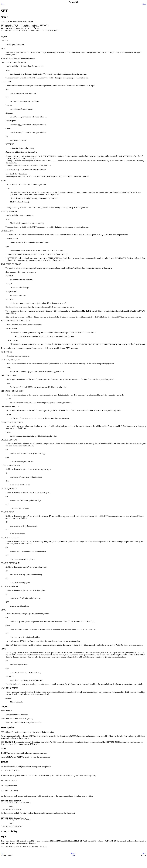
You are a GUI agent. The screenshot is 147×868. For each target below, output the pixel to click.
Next (144, 4)
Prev (3, 4)
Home (73, 864)
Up (73, 866)
